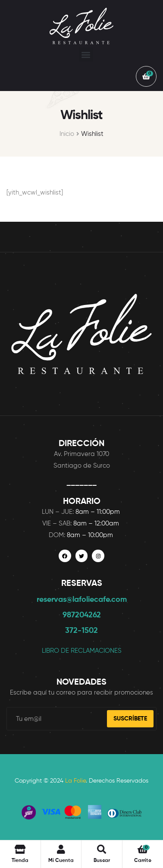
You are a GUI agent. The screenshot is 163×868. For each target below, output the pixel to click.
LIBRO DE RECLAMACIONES (82, 651)
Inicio (67, 134)
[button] (86, 55)
